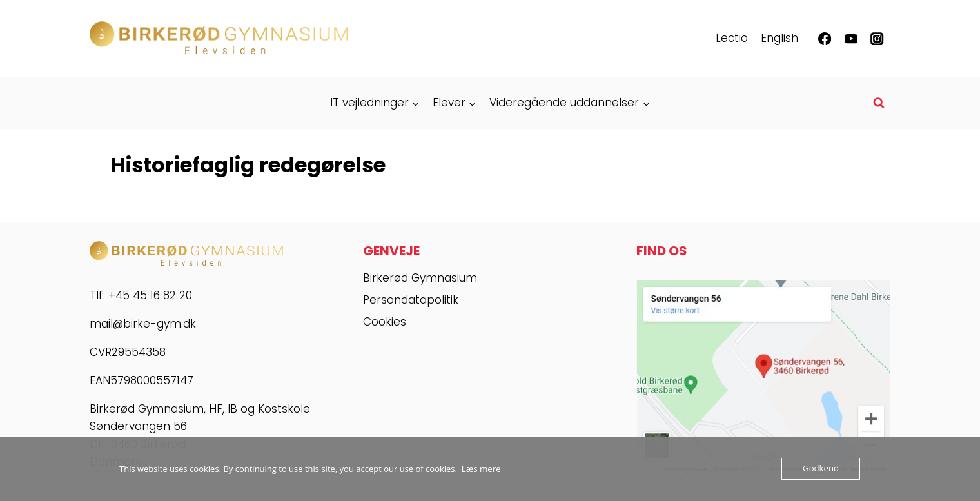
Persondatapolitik (411, 300)
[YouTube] (851, 39)
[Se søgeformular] (879, 103)
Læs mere (481, 469)
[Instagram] (877, 39)
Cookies (385, 322)
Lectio (732, 38)
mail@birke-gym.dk (143, 324)
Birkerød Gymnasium (420, 278)
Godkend (821, 469)
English (779, 38)
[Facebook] (825, 39)
